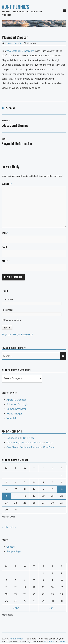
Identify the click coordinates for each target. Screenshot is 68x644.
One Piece (29, 438)
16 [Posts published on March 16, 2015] (6, 496)
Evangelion (13, 438)
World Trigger (14, 414)
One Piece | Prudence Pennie (23, 447)
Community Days (16, 409)
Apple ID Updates (16, 400)
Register (6, 335)
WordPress (49, 642)
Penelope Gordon (13, 43)
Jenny (62, 642)
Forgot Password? (23, 335)
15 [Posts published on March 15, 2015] (62, 489)
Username (7, 299)
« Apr (16, 608)
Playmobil (10, 108)
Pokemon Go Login (17, 405)
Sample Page (14, 552)
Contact (11, 547)
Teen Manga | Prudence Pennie (24, 443)
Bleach (49, 443)
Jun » (52, 608)
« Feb (5, 527)
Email (5, 247)
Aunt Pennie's (15, 7)
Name (5, 233)
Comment (7, 184)
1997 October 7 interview (21, 51)
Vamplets (12, 418)
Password (7, 310)
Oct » (13, 527)
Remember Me (11, 320)
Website (6, 261)
